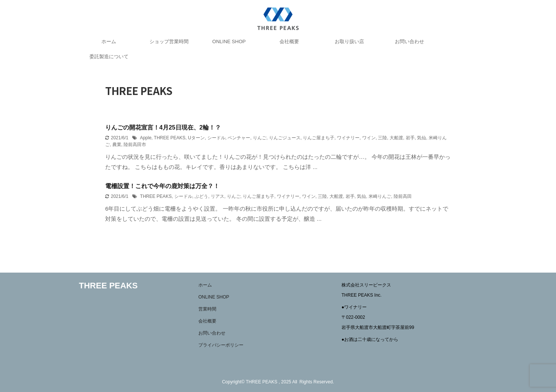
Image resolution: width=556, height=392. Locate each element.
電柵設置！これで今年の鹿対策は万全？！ (162, 186)
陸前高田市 (135, 145)
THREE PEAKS (170, 138)
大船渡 (396, 138)
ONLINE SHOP (229, 41)
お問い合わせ (409, 41)
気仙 (422, 138)
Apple (146, 138)
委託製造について (109, 57)
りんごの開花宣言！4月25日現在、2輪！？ (163, 127)
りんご (260, 138)
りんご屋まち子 (319, 138)
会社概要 (289, 41)
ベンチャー (239, 138)
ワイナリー (348, 138)
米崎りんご (380, 196)
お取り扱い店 (349, 41)
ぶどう (201, 196)
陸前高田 (403, 196)
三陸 (382, 138)
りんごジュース (285, 138)
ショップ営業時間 (169, 41)
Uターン (196, 138)
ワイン (369, 138)
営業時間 (207, 309)
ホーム (109, 41)
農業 (117, 145)
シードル (216, 138)
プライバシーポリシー (221, 345)
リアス (218, 196)
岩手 (410, 138)
